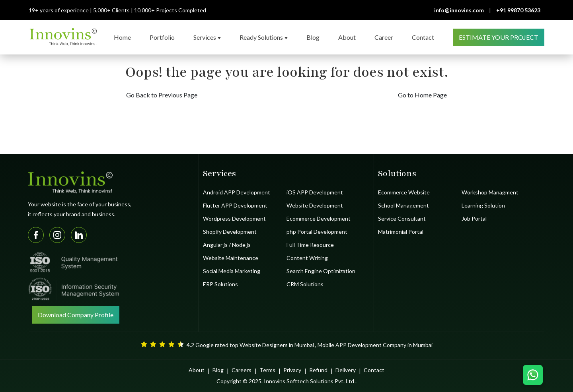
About (197, 370)
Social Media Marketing (232, 271)
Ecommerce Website (404, 192)
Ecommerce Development (319, 218)
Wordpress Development (234, 218)
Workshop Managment (490, 192)
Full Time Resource (310, 245)
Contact (374, 370)
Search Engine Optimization (321, 271)
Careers (242, 370)
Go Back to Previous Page (162, 95)
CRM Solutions (305, 284)
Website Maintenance (231, 258)
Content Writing (307, 258)
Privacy (292, 370)
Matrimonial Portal (401, 232)
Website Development (315, 205)
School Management (403, 205)
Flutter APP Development (235, 205)
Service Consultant (402, 218)
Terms (267, 370)
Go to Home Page (422, 95)
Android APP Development (237, 192)
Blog (218, 370)
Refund (318, 370)
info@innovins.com (459, 10)
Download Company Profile (76, 315)
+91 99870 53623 (518, 10)
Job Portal (474, 218)
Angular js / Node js (227, 245)
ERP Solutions (220, 284)
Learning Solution (483, 205)
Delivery (346, 370)
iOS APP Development (315, 192)
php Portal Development (317, 232)
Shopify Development (230, 232)
